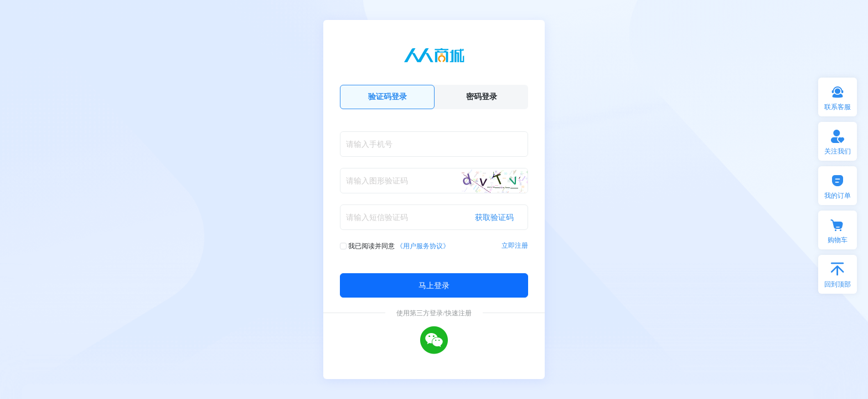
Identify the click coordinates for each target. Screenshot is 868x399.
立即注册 (515, 245)
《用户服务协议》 (423, 246)
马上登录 (434, 285)
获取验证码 (494, 217)
